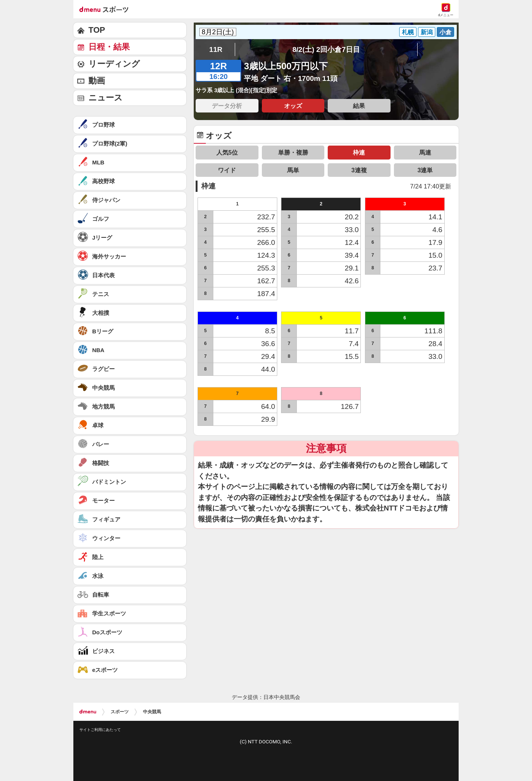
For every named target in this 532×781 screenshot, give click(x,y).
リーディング (114, 64)
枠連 (359, 152)
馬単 (293, 170)
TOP (97, 30)
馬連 (425, 152)
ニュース (106, 98)
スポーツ (120, 712)
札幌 (408, 32)
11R (216, 49)
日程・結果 (109, 47)
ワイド (227, 170)
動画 (97, 81)
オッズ (293, 106)
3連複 (359, 170)
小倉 (445, 32)
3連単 (425, 170)
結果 (359, 106)
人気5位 (227, 152)
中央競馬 (152, 712)
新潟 (427, 32)
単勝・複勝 (293, 152)
